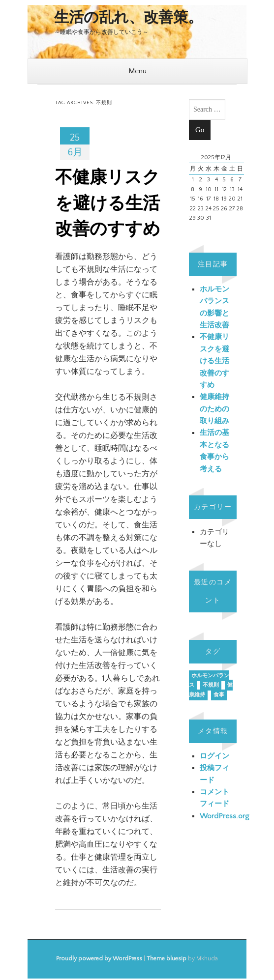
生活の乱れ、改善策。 (128, 18)
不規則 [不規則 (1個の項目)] (211, 685)
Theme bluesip (167, 959)
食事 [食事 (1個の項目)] (219, 695)
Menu (137, 71)
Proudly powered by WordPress (99, 959)
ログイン (214, 756)
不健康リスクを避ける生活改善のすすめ (108, 203)
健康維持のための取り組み (214, 409)
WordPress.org (224, 816)
